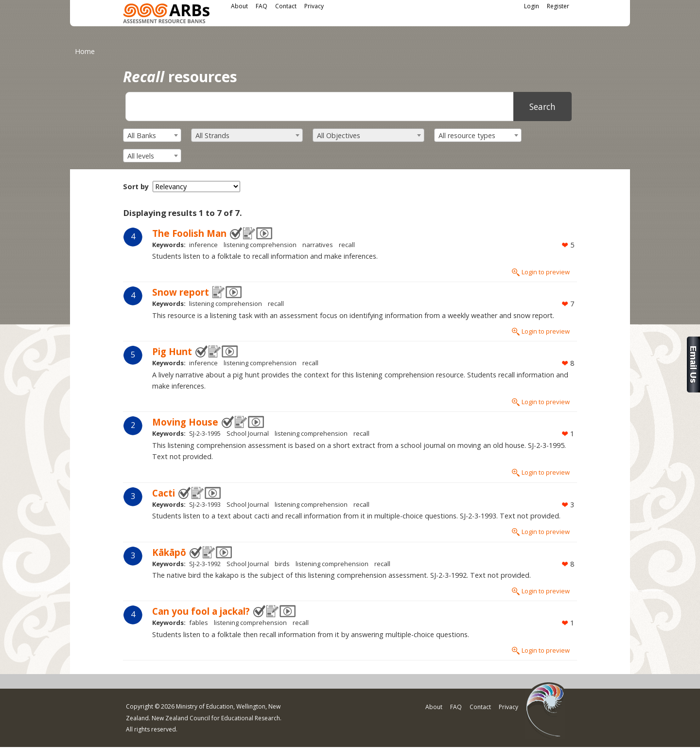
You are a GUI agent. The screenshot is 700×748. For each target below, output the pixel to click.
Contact (286, 6)
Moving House (185, 422)
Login (532, 6)
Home (85, 51)
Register (558, 6)
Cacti (164, 493)
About (239, 6)
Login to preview (546, 272)
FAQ (262, 6)
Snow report (181, 292)
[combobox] (152, 135)
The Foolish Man (189, 233)
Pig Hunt (172, 351)
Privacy (314, 6)
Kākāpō (169, 552)
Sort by (136, 187)
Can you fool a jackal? (201, 611)
